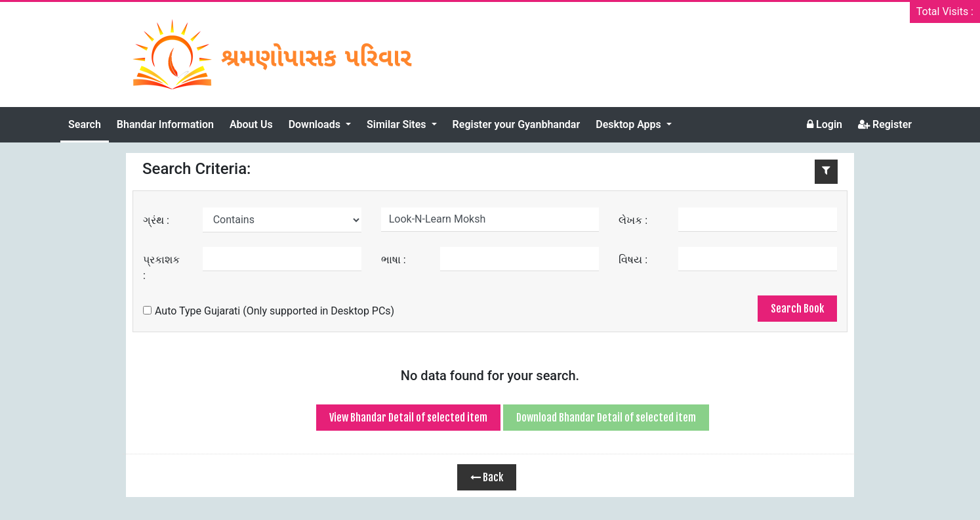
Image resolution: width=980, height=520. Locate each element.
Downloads (316, 124)
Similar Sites (398, 124)
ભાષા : (394, 260)
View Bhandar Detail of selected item (408, 418)
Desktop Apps (630, 124)
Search (85, 124)
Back (487, 477)
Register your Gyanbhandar (517, 124)
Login (825, 124)
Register (885, 124)
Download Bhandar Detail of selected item (606, 418)
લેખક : (633, 220)
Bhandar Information (165, 124)
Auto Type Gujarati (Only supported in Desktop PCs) (269, 311)
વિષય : (633, 260)
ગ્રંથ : (156, 220)
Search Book (797, 309)
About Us (251, 124)
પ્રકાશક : (161, 268)
